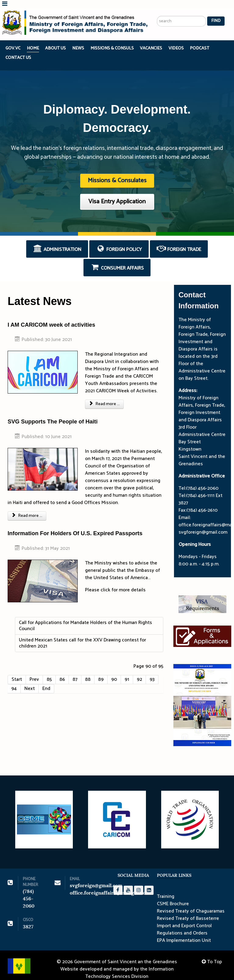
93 (152, 671)
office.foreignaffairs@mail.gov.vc (108, 885)
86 (62, 671)
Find (216, 13)
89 (101, 671)
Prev (34, 671)
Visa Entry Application (117, 194)
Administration (57, 241)
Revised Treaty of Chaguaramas (191, 903)
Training (166, 889)
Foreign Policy (119, 241)
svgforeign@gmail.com (96, 877)
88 (88, 671)
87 (75, 671)
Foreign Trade (179, 241)
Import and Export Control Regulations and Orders (184, 922)
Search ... (157, 0)
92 (139, 671)
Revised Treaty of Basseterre (188, 911)
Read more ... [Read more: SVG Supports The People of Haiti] (27, 508)
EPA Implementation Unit (184, 933)
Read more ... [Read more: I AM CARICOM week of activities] (104, 396)
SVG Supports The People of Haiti (53, 414)
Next (30, 680)
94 (14, 680)
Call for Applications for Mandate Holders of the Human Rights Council (85, 617)
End (46, 680)
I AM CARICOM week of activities (51, 316)
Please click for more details (115, 582)
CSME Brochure (173, 896)
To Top (212, 954)
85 (49, 671)
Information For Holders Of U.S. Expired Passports (75, 525)
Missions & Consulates (117, 173)
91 (127, 671)
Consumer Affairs (117, 260)
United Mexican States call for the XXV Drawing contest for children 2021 (82, 635)
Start (17, 671)
